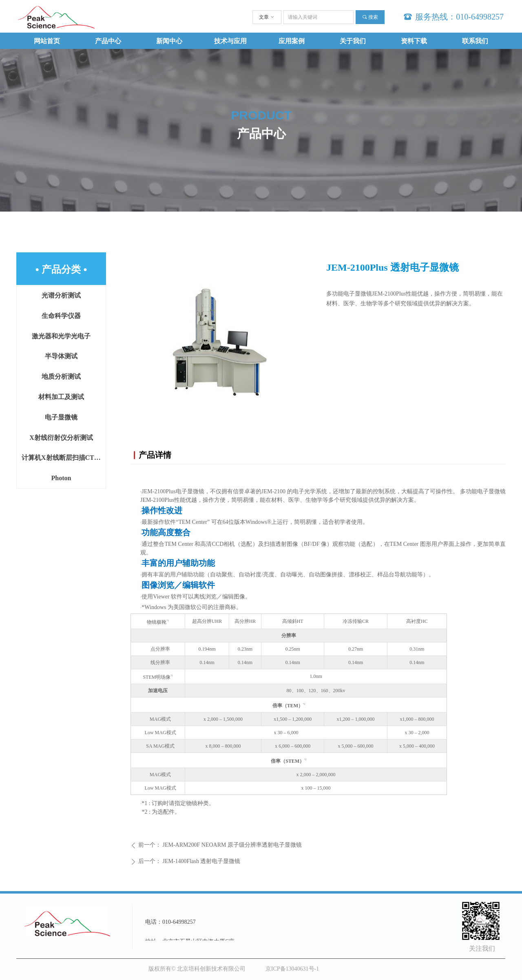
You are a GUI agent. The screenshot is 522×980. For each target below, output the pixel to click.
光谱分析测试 (61, 295)
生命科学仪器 (61, 316)
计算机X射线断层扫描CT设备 (64, 458)
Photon (61, 478)
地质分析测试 (61, 376)
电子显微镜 (61, 417)
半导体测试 (61, 356)
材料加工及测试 (61, 397)
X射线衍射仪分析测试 (61, 438)
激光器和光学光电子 (61, 336)
